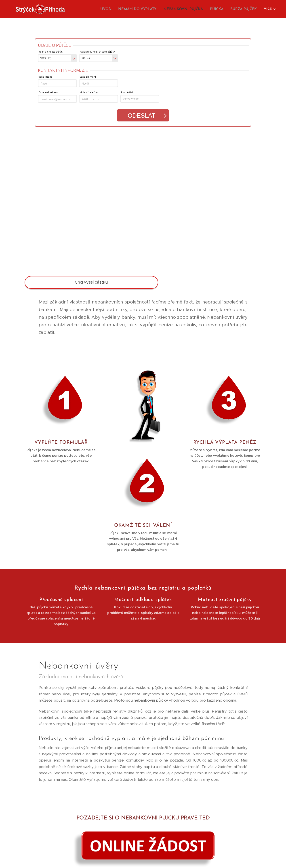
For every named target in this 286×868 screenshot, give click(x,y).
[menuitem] (112, 9)
